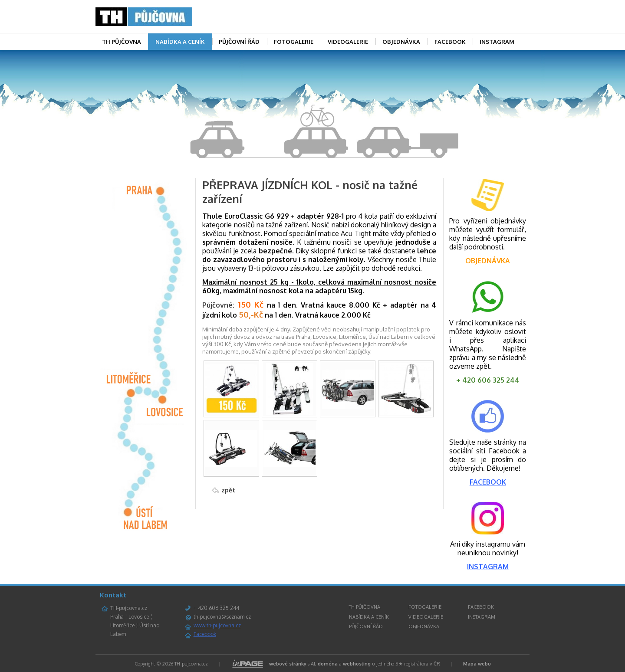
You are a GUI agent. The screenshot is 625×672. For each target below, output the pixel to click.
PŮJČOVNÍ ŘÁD (239, 42)
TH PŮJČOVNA (122, 42)
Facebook (205, 634)
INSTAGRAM (497, 42)
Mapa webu (477, 664)
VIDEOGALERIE (348, 42)
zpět (228, 490)
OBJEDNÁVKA (401, 42)
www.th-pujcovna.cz (217, 625)
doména (328, 664)
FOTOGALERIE (294, 42)
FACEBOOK (450, 42)
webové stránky (288, 664)
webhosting (357, 664)
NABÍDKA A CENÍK (180, 42)
